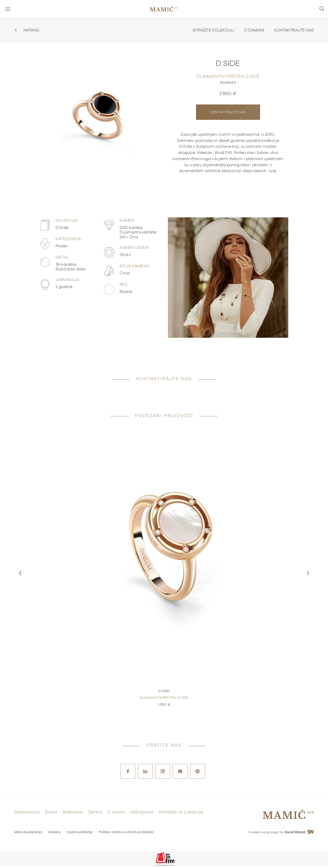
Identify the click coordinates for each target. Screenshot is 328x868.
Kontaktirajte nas (293, 30)
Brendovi (73, 814)
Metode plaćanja (28, 834)
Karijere (55, 834)
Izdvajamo (142, 814)
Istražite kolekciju (209, 30)
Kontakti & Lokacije (181, 814)
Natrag (27, 30)
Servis (95, 814)
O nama (116, 814)
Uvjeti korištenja (80, 834)
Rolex (51, 814)
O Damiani (252, 30)
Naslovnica (27, 814)
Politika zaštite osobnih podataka (127, 834)
